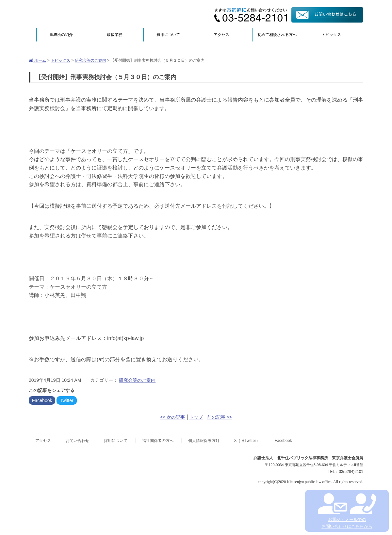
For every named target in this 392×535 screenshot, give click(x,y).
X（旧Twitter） (247, 441)
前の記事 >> (220, 417)
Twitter (66, 400)
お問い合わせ (77, 441)
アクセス (221, 35)
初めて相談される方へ (277, 35)
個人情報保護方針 (204, 441)
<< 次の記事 (172, 417)
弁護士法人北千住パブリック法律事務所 (92, 14)
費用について (168, 35)
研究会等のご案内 (90, 60)
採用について (116, 441)
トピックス (331, 35)
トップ (196, 417)
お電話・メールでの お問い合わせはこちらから (347, 511)
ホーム (37, 60)
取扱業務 (115, 35)
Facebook (42, 400)
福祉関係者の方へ (158, 441)
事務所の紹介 (61, 35)
